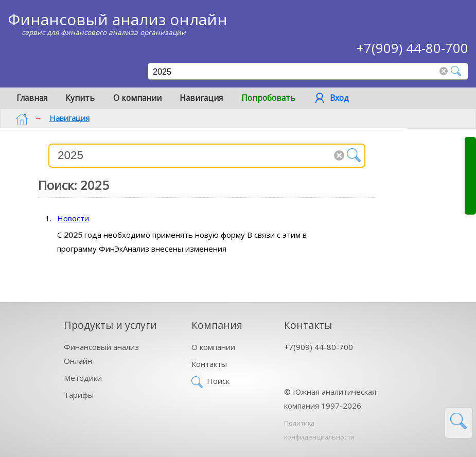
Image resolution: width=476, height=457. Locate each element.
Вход (339, 98)
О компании (137, 98)
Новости (73, 218)
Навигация (201, 98)
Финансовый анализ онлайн (118, 19)
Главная (32, 98)
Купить (80, 98)
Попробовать (268, 98)
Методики (83, 378)
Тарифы (79, 395)
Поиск (218, 381)
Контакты (209, 364)
